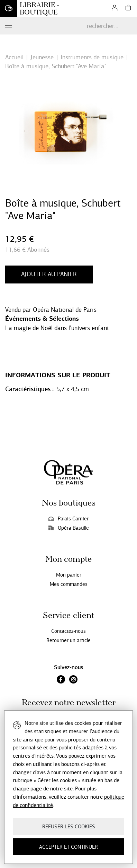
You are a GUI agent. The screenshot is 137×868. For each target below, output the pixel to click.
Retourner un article (68, 640)
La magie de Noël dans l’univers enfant (57, 328)
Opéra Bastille (69, 528)
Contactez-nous (68, 631)
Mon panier (69, 575)
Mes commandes (69, 584)
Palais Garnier (68, 519)
